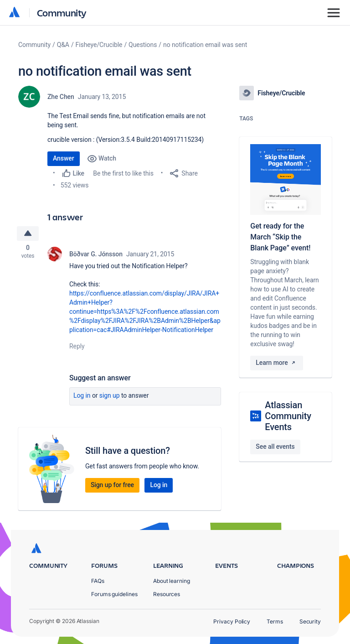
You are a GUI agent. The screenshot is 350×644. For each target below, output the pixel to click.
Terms (275, 621)
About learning (172, 581)
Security (310, 621)
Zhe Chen (61, 97)
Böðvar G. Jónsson (96, 255)
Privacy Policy (232, 621)
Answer (64, 158)
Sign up (110, 397)
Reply (77, 348)
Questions (143, 45)
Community (62, 13)
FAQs (98, 581)
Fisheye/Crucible (99, 45)
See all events (275, 447)
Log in (82, 397)
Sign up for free (112, 486)
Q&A (63, 45)
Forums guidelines (114, 594)
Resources (167, 594)
